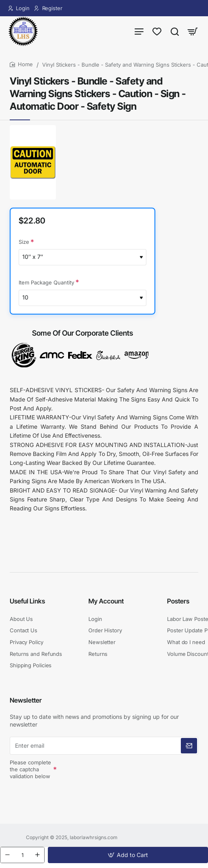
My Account (106, 601)
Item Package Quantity (46, 283)
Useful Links (27, 601)
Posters (178, 601)
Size (24, 242)
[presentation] (116, 776)
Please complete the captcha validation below (30, 770)
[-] (7, 855)
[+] (37, 855)
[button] (128, 855)
